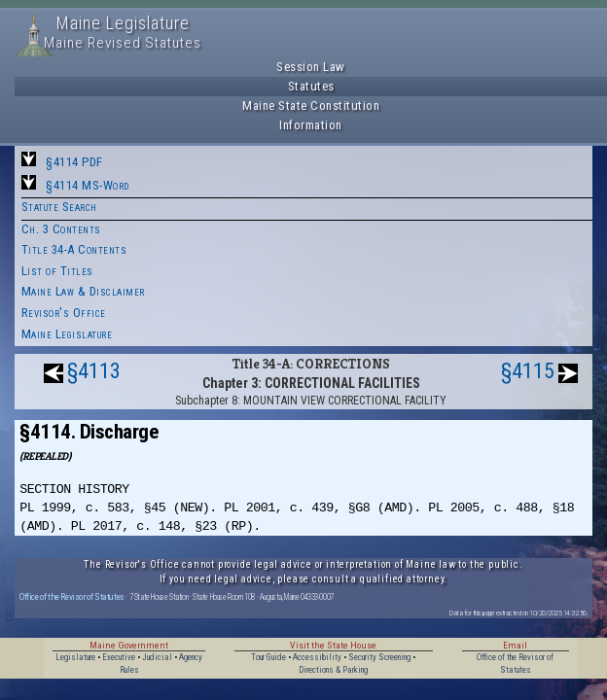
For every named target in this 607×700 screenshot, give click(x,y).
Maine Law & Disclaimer (83, 291)
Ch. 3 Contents (61, 229)
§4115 (528, 371)
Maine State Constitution (311, 105)
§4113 (94, 371)
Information (311, 125)
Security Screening (379, 657)
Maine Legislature (67, 334)
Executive (119, 657)
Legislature (75, 657)
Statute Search (59, 207)
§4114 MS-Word (88, 185)
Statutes (311, 86)
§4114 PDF (74, 162)
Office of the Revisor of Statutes (72, 596)
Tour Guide (268, 657)
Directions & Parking (333, 670)
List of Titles (57, 271)
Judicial (157, 657)
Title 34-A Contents (74, 249)
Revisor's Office (64, 313)
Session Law (311, 67)
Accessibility (317, 657)
